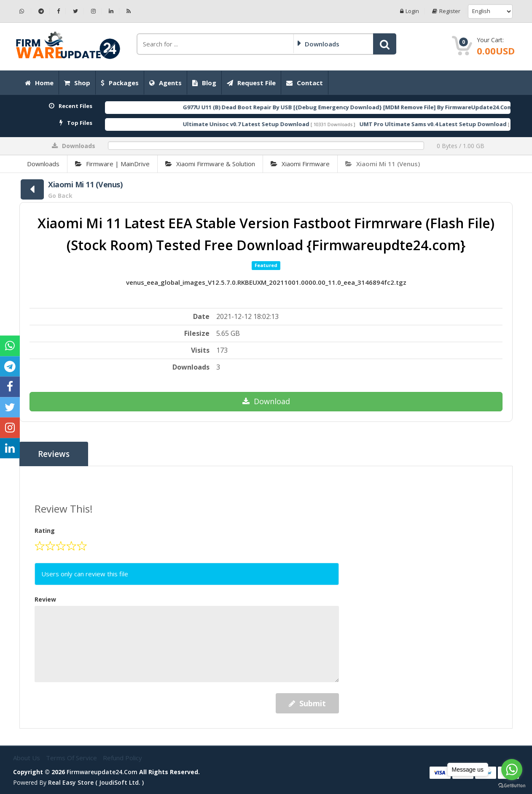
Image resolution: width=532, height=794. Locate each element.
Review (45, 599)
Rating (45, 531)
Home (39, 83)
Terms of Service (72, 758)
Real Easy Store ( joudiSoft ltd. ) (96, 782)
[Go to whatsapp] (512, 770)
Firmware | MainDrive (112, 164)
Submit (307, 703)
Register (446, 11)
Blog (204, 83)
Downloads (43, 164)
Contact (305, 83)
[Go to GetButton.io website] (512, 786)
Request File (251, 83)
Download (266, 401)
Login (410, 11)
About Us (27, 758)
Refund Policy (122, 758)
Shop (77, 83)
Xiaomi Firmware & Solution (210, 164)
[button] (385, 44)
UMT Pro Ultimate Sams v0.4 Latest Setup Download (450, 124)
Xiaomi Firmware (300, 164)
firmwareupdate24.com (102, 772)
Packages (120, 83)
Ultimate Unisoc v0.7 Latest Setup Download (263, 124)
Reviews (54, 454)
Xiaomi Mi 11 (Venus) (383, 164)
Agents (165, 83)
